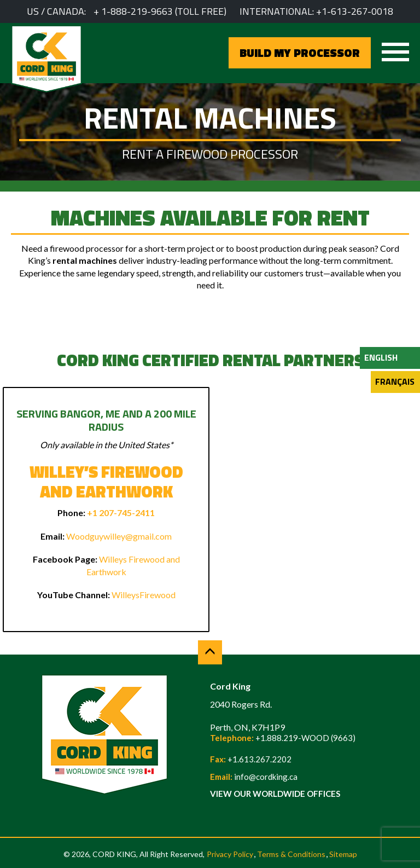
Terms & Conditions (291, 854)
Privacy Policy (230, 854)
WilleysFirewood (144, 595)
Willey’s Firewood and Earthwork (106, 482)
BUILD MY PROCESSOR (300, 53)
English (381, 357)
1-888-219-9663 (137, 11)
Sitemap (343, 854)
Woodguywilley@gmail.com (119, 536)
